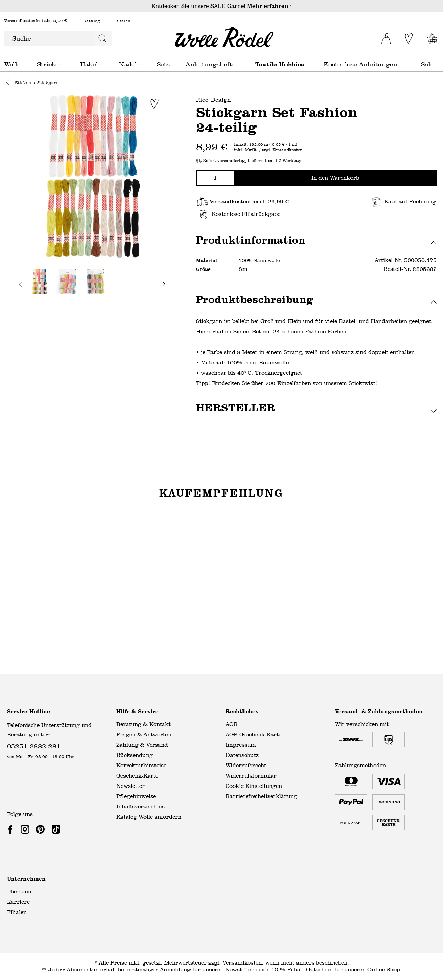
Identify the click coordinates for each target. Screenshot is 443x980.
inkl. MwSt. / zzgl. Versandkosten (268, 151)
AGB (232, 724)
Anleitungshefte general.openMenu (248, 64)
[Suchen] (102, 39)
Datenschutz (242, 755)
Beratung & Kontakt (143, 724)
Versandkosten (242, 963)
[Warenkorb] (430, 38)
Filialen (122, 21)
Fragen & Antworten (144, 734)
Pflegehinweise (136, 796)
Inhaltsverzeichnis (141, 807)
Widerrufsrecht (246, 765)
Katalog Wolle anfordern (149, 817)
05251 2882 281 (34, 746)
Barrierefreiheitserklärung (261, 796)
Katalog (92, 21)
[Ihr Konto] (382, 36)
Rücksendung (134, 755)
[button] (9, 84)
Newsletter (131, 786)
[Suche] (48, 39)
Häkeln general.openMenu (112, 64)
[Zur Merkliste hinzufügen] (154, 104)
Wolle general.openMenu (30, 64)
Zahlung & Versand (142, 745)
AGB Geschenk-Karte (253, 734)
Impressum (241, 745)
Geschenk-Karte (137, 776)
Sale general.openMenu (439, 64)
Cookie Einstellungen (254, 786)
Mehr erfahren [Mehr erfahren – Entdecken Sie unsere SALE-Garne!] (269, 6)
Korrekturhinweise (141, 765)
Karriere (18, 902)
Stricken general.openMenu (73, 64)
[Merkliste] (407, 38)
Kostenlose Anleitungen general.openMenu (414, 64)
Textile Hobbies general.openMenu (317, 64)
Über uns (19, 891)
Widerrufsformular (251, 776)
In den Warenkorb (335, 178)
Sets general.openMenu (179, 64)
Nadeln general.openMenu (150, 64)
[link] (12, 829)
